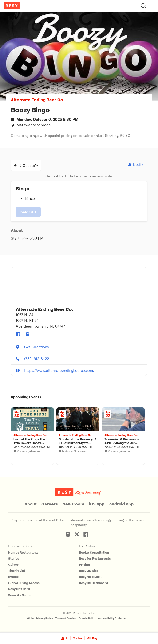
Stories (14, 559)
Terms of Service (66, 618)
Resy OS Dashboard (93, 583)
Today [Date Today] (77, 638)
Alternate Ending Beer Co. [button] (38, 100)
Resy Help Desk (90, 577)
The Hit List (17, 571)
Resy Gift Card (19, 589)
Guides (13, 565)
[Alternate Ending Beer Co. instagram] (28, 334)
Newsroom (73, 504)
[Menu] (150, 6)
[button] (144, 6)
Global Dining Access (24, 583)
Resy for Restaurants (95, 559)
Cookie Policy (87, 618)
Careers (49, 504)
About (31, 504)
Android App (121, 504)
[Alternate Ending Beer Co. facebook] (18, 334)
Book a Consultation (94, 553)
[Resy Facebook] (86, 534)
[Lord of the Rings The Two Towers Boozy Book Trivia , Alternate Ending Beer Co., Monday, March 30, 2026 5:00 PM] (32, 441)
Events (13, 577)
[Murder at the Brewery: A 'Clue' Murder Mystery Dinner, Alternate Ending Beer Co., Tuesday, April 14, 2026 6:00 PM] (78, 441)
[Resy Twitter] (77, 534)
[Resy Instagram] (68, 534)
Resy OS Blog (89, 571)
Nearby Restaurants (23, 553)
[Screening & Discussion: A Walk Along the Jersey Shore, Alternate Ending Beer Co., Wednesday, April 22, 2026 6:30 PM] (123, 441)
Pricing (84, 565)
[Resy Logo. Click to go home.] (12, 6)
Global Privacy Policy (40, 618)
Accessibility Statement (113, 618)
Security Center (20, 595)
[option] (79, 56)
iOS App (97, 504)
